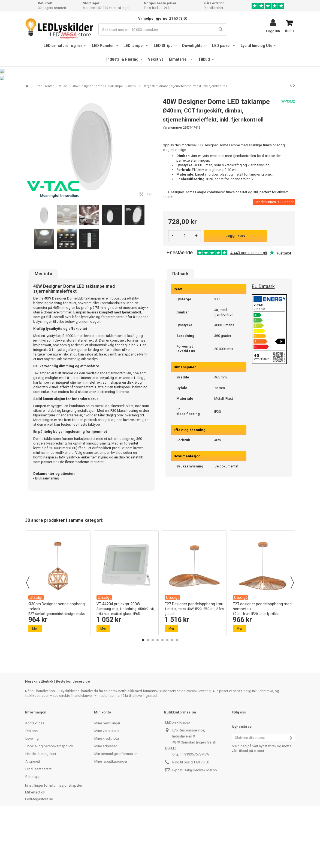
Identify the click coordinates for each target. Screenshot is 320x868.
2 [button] (148, 694)
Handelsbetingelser (41, 807)
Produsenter (45, 140)
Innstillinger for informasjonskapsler (54, 839)
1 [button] (143, 694)
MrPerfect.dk (35, 846)
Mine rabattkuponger (111, 815)
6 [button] (167, 694)
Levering (32, 792)
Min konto (102, 766)
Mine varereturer (107, 784)
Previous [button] (28, 636)
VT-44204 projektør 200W (126, 663)
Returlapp (33, 830)
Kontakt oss (35, 777)
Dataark (180, 327)
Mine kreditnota (107, 792)
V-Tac (63, 140)
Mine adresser (105, 800)
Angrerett (33, 815)
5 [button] (162, 694)
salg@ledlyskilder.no (201, 824)
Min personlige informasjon (116, 807)
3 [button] (153, 694)
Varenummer (172, 181)
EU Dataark (263, 340)
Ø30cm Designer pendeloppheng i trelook (58, 665)
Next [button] (292, 636)
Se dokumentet (227, 520)
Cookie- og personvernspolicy (49, 800)
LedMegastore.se (39, 853)
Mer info (43, 327)
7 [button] (172, 694)
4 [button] (158, 694)
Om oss (31, 784)
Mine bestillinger (107, 777)
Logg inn (273, 31)
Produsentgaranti (39, 823)
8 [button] (177, 694)
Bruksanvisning (47, 532)
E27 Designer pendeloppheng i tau (194, 663)
